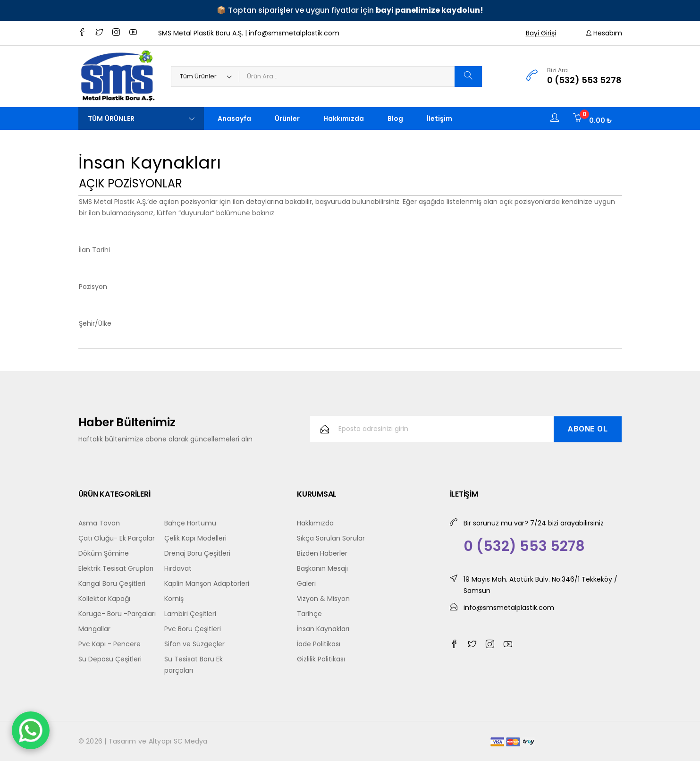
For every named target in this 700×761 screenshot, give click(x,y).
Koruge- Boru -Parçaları (117, 614)
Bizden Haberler (322, 553)
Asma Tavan (99, 523)
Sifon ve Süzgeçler (194, 644)
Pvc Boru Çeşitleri (193, 629)
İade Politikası (319, 644)
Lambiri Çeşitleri (190, 614)
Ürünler (287, 118)
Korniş (174, 599)
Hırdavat (178, 568)
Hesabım (604, 33)
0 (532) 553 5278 (584, 80)
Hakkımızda (344, 118)
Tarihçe (309, 614)
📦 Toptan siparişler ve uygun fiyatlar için (350, 10)
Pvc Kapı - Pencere (110, 644)
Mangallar (94, 629)
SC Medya (191, 741)
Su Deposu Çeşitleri (110, 659)
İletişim (439, 118)
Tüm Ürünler (141, 118)
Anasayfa (234, 118)
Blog (395, 118)
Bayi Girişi (541, 33)
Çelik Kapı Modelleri (195, 538)
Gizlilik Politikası (321, 659)
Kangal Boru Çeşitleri (112, 583)
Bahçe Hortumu (190, 523)
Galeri (306, 583)
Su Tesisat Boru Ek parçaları (194, 665)
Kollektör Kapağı (104, 599)
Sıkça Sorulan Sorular (331, 538)
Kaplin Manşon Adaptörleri (207, 583)
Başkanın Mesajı (322, 568)
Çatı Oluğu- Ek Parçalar (117, 538)
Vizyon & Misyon (323, 599)
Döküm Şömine (104, 553)
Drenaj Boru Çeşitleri (197, 553)
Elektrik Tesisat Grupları (116, 568)
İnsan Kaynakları (323, 629)
